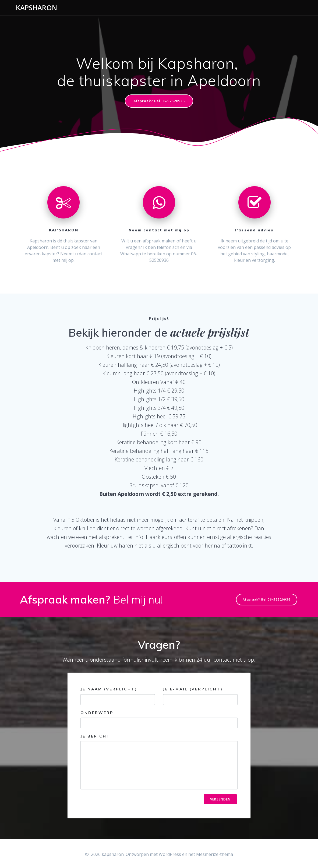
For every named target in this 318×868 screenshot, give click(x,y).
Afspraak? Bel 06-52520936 (159, 101)
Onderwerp (159, 720)
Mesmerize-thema (215, 854)
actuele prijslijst (210, 333)
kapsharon (36, 8)
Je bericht (159, 762)
